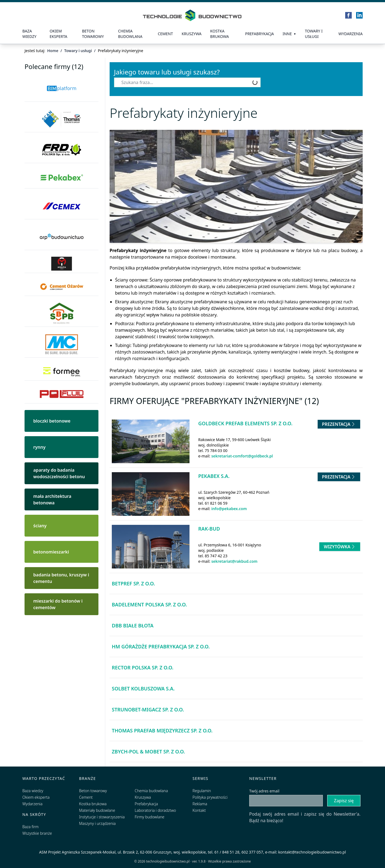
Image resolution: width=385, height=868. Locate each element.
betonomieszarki (51, 552)
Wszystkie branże (37, 833)
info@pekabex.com (229, 509)
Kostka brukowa (93, 804)
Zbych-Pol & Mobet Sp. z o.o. (148, 752)
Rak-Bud (209, 529)
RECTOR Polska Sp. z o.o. (143, 668)
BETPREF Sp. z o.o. (133, 583)
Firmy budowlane (150, 817)
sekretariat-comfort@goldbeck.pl (242, 456)
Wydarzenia (351, 34)
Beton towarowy (93, 34)
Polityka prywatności (210, 797)
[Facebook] (348, 15)
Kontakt (199, 810)
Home (53, 51)
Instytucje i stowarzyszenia (102, 817)
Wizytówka (340, 547)
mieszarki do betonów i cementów (58, 604)
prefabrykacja (260, 34)
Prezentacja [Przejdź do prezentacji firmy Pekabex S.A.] (339, 477)
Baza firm (31, 827)
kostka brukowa (220, 34)
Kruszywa (192, 34)
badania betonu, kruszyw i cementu (61, 578)
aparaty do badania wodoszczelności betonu (59, 473)
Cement (166, 34)
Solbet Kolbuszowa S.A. (143, 689)
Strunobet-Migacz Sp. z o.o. (148, 710)
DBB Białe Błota (133, 625)
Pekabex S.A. (214, 476)
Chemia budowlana (130, 34)
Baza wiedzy (29, 34)
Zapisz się (344, 801)
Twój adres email (264, 791)
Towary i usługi (314, 34)
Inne (287, 34)
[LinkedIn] (359, 15)
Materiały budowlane (97, 810)
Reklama (200, 804)
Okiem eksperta (58, 34)
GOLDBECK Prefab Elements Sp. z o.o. (245, 423)
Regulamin (202, 791)
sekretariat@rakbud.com (234, 561)
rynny (39, 447)
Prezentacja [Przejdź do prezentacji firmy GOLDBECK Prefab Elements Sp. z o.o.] (339, 424)
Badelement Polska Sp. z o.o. (149, 604)
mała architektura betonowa (52, 499)
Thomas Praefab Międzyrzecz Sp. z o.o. (162, 731)
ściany (40, 526)
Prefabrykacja (146, 804)
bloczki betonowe (52, 421)
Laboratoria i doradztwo (155, 810)
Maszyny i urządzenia (97, 823)
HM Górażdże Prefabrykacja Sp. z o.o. (161, 646)
